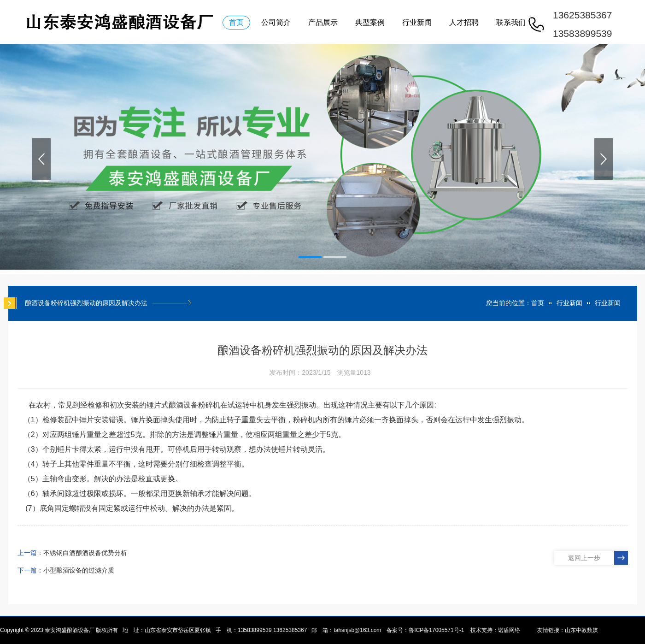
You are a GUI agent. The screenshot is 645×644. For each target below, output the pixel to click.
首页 (236, 22)
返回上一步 (584, 558)
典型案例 (370, 22)
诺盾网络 (509, 630)
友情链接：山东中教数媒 (568, 630)
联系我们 (511, 22)
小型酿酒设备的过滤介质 (79, 570)
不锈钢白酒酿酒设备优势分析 (85, 553)
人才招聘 (464, 22)
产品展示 (323, 22)
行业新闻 (417, 22)
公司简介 (276, 22)
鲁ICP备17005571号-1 (436, 630)
